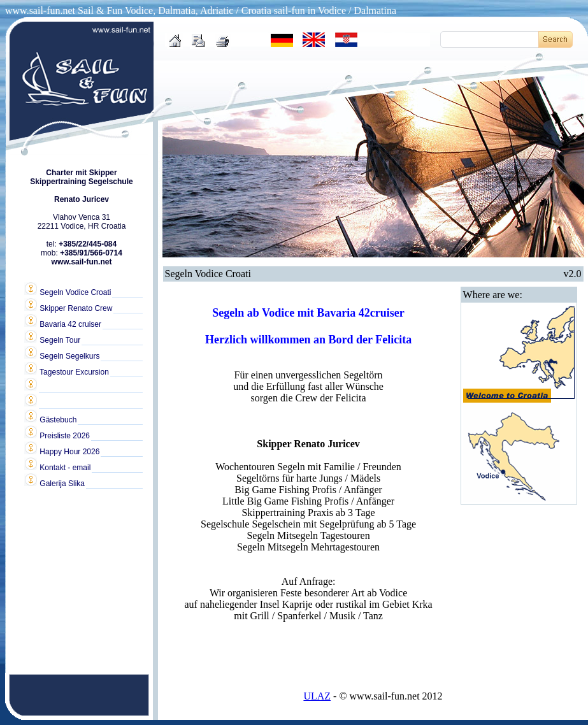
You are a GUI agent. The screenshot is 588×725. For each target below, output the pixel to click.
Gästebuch (50, 419)
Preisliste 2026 (57, 435)
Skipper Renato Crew (68, 308)
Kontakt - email (57, 467)
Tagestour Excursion (67, 371)
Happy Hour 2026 (62, 451)
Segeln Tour (52, 340)
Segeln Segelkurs (62, 355)
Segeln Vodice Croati (68, 292)
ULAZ (317, 696)
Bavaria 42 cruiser (63, 324)
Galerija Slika (54, 483)
